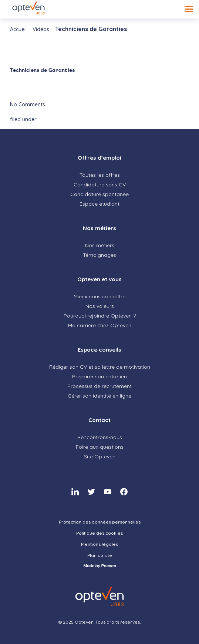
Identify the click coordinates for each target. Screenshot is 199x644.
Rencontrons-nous (100, 437)
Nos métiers (99, 228)
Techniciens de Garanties (42, 70)
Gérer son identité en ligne (99, 396)
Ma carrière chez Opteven (100, 325)
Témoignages (99, 255)
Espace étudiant (99, 204)
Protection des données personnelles (100, 522)
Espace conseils (99, 350)
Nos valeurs (100, 306)
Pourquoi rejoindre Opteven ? (100, 316)
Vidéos (41, 29)
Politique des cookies (99, 533)
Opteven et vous (99, 279)
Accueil (18, 29)
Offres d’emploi (99, 158)
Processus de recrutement (99, 386)
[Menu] (189, 9)
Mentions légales (99, 544)
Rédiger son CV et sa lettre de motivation (100, 367)
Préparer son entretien (99, 376)
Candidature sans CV (100, 185)
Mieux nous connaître (99, 296)
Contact (99, 420)
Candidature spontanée (99, 194)
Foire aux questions (100, 447)
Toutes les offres (100, 175)
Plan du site (100, 555)
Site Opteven (100, 457)
